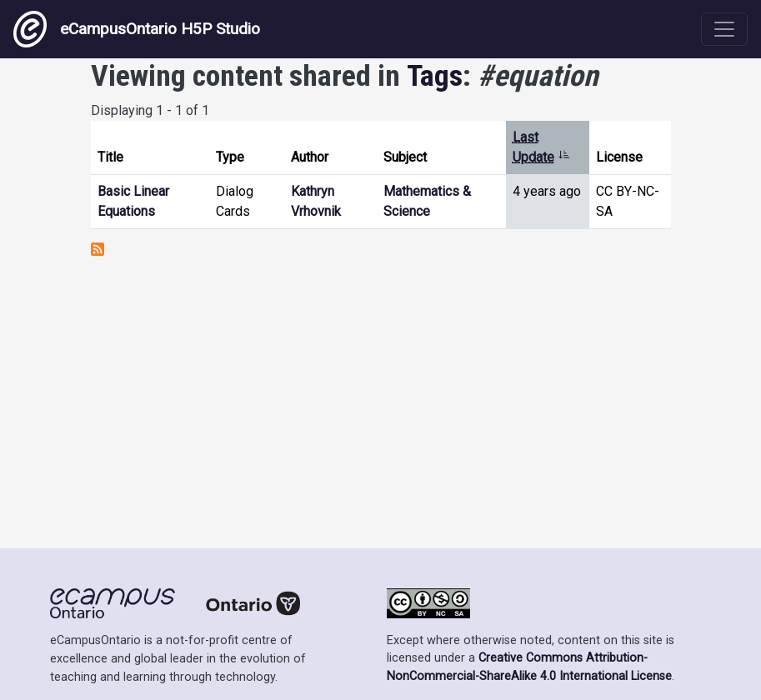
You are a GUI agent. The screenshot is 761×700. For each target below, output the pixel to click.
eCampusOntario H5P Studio (137, 29)
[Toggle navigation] (724, 29)
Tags (435, 76)
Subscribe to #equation (98, 249)
